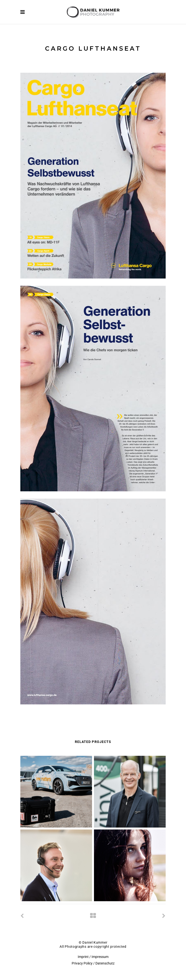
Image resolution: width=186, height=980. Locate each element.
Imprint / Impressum (93, 957)
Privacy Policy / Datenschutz (93, 963)
